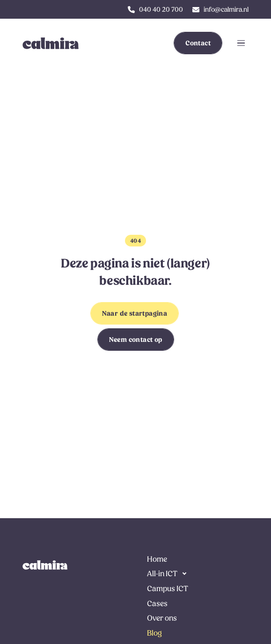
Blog (154, 633)
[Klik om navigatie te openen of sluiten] (241, 43)
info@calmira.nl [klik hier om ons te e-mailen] (226, 9)
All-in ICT (162, 574)
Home (157, 559)
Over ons (162, 618)
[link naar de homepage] (45, 565)
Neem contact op (136, 340)
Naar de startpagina (135, 313)
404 (135, 241)
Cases (157, 604)
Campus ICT (168, 589)
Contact (198, 43)
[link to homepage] (45, 43)
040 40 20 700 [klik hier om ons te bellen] (161, 9)
